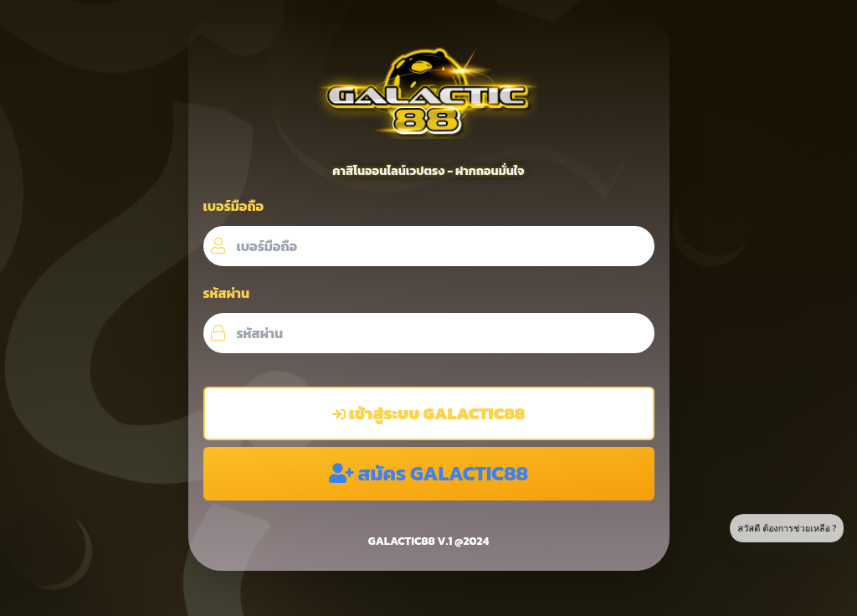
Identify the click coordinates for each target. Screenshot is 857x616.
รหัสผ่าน (227, 293)
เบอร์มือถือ (234, 206)
